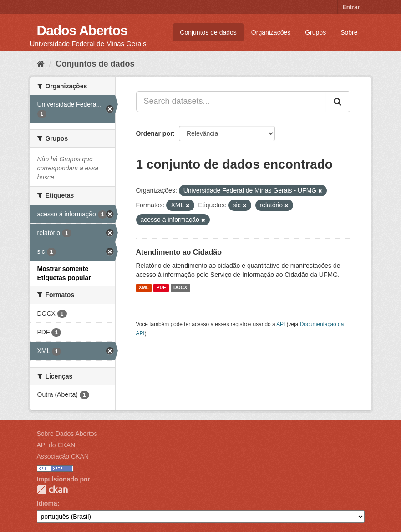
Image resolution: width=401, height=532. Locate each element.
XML (144, 288)
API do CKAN (56, 445)
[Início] (41, 64)
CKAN (52, 489)
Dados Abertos (82, 30)
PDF (161, 288)
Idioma (47, 503)
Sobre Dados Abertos (67, 434)
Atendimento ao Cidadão (179, 252)
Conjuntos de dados (208, 32)
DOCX (180, 288)
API (281, 324)
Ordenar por (155, 133)
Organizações (271, 32)
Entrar (351, 7)
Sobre (349, 32)
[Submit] (338, 102)
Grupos (315, 32)
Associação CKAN (63, 456)
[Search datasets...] (231, 102)
